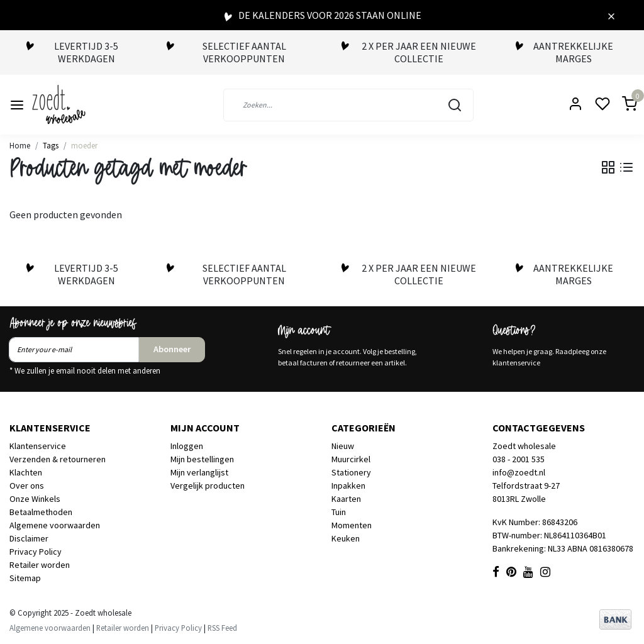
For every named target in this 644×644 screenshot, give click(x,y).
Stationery (351, 472)
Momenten (352, 525)
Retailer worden (40, 565)
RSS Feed (222, 628)
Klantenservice (38, 446)
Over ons (27, 486)
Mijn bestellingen (202, 459)
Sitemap (25, 578)
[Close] (611, 15)
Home (20, 145)
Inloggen (187, 446)
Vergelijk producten (208, 486)
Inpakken (348, 486)
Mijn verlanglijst (199, 472)
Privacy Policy (36, 552)
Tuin (339, 512)
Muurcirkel (351, 459)
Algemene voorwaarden (55, 525)
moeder (84, 145)
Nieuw (343, 446)
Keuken (346, 538)
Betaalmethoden (41, 512)
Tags (51, 145)
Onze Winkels (35, 499)
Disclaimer (29, 538)
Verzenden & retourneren (58, 459)
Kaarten (346, 499)
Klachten (26, 472)
